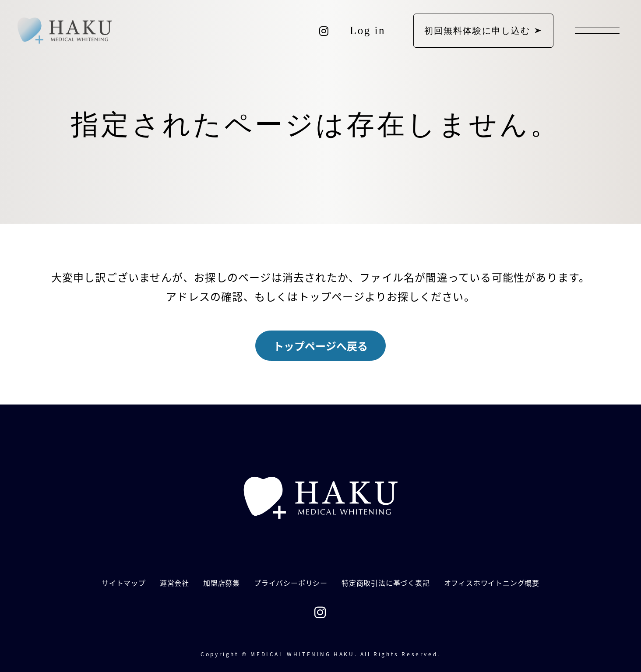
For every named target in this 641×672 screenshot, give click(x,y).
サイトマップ (124, 583)
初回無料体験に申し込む (477, 31)
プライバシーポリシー (291, 583)
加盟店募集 (222, 583)
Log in (368, 30)
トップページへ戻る (320, 346)
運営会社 (174, 583)
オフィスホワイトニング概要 (492, 583)
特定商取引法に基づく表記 (386, 583)
